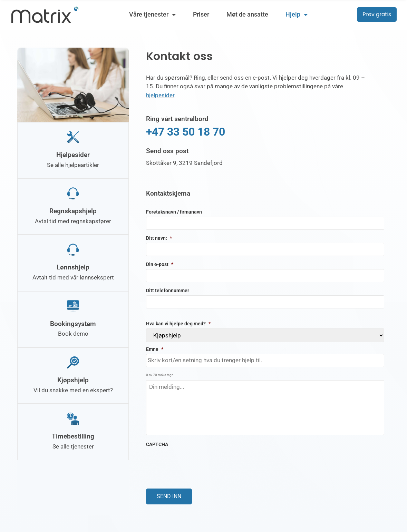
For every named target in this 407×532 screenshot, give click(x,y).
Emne (155, 349)
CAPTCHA (157, 444)
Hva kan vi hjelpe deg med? (178, 323)
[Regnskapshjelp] (73, 193)
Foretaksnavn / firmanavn (174, 212)
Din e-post (160, 264)
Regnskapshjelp (73, 210)
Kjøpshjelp (73, 378)
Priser (201, 14)
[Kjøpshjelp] (73, 361)
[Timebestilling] (73, 417)
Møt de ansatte (247, 14)
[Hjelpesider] (73, 137)
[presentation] (198, 463)
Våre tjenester (152, 14)
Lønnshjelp (73, 266)
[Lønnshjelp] (73, 249)
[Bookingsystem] (73, 305)
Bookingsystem (73, 322)
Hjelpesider (73, 154)
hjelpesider (160, 95)
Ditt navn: (159, 238)
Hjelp (296, 14)
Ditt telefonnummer (168, 290)
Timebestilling (73, 434)
